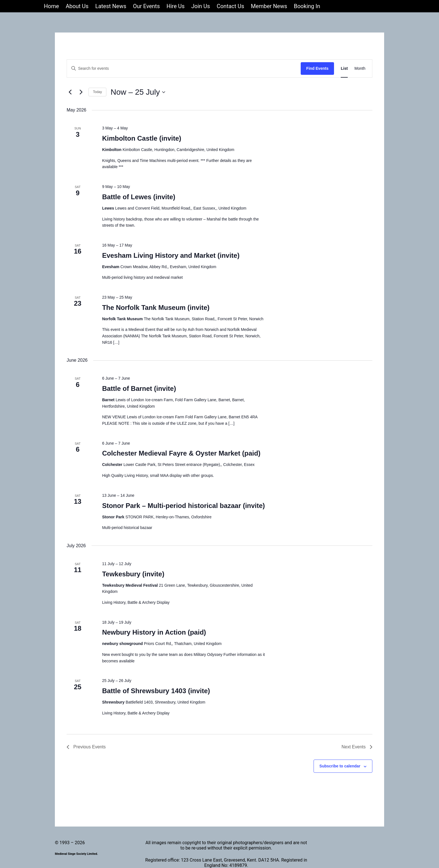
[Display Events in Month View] (360, 69)
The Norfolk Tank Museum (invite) (156, 307)
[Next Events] (81, 92)
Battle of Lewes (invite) (139, 197)
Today (97, 92)
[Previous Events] (70, 92)
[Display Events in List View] (344, 69)
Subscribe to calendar (340, 766)
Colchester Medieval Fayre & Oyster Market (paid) (181, 453)
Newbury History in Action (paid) (154, 632)
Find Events (317, 68)
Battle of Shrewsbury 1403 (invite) (156, 691)
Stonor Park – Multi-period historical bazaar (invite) (184, 506)
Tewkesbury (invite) (133, 574)
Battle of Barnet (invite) (139, 388)
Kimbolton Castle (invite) (142, 138)
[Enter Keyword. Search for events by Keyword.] (184, 69)
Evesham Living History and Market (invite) (171, 255)
